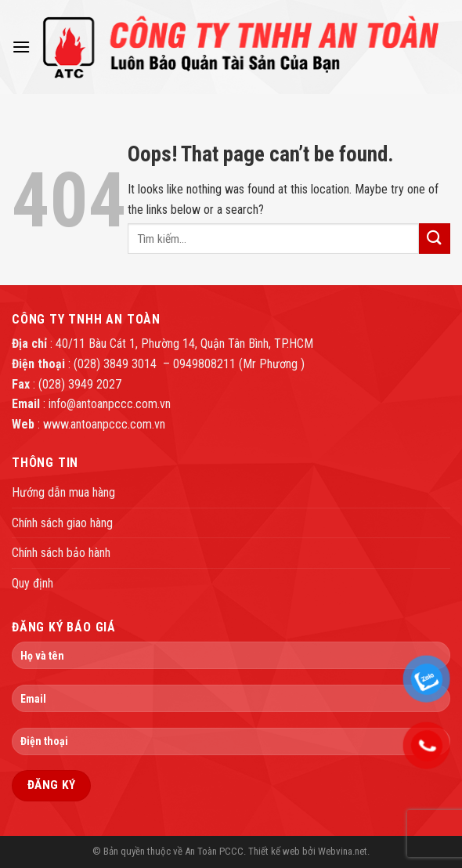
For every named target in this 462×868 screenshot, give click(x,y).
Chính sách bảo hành (61, 553)
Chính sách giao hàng (62, 523)
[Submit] (435, 239)
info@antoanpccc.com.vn (110, 404)
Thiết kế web (274, 851)
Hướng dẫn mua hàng (63, 492)
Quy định (32, 583)
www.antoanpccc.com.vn (104, 424)
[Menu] (21, 47)
